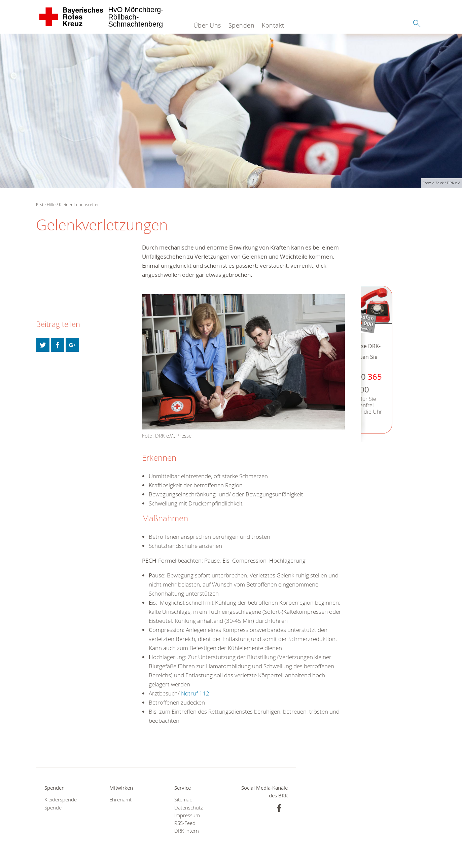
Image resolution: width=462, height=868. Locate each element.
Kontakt (273, 25)
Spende (53, 808)
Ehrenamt (120, 800)
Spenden (242, 25)
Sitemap (183, 800)
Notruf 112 (195, 693)
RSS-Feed (185, 823)
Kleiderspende (61, 800)
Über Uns (207, 25)
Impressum (187, 815)
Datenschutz (189, 808)
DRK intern (187, 831)
